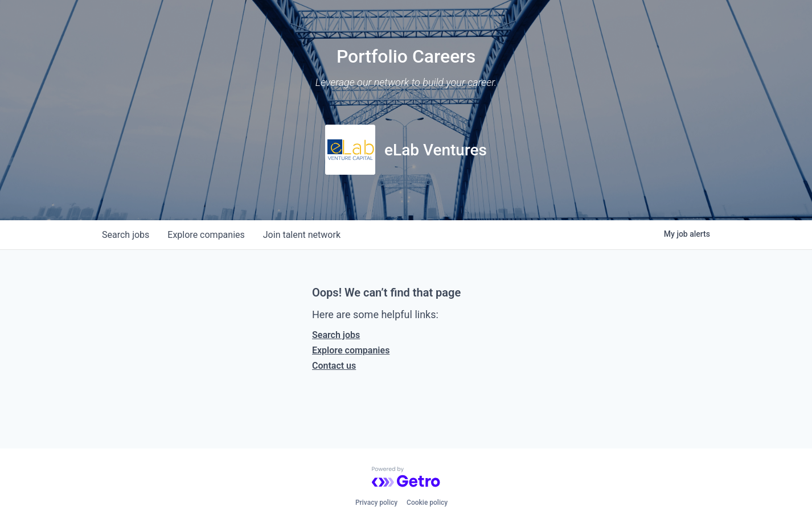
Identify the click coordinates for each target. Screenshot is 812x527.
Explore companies (351, 350)
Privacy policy (376, 503)
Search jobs (336, 335)
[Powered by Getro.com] (406, 477)
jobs (126, 235)
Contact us (334, 366)
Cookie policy (427, 503)
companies (206, 235)
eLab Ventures (436, 150)
